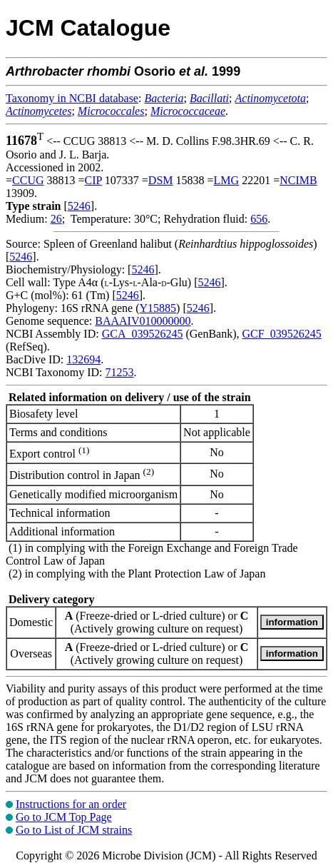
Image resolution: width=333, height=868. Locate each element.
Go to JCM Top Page (64, 817)
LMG (227, 180)
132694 (83, 359)
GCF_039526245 (282, 334)
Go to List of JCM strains (74, 830)
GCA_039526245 (143, 334)
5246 (79, 206)
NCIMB (298, 180)
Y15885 (158, 308)
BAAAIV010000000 (143, 321)
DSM (161, 180)
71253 (119, 372)
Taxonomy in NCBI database (72, 98)
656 (259, 219)
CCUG (28, 180)
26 (56, 219)
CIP (93, 180)
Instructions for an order (71, 804)
